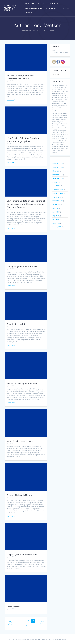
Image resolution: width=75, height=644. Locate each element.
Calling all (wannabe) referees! (22, 267)
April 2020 (56, 219)
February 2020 (57, 227)
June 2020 (56, 212)
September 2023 (58, 175)
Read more (10, 100)
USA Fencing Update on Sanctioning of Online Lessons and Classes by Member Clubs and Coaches (26, 204)
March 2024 (56, 171)
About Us (35, 4)
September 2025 (58, 164)
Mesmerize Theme (60, 639)
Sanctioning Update (16, 324)
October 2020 (57, 197)
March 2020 (56, 223)
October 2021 (57, 182)
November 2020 (58, 193)
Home (27, 4)
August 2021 (56, 186)
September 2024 (58, 167)
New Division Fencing (10, 8)
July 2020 (55, 208)
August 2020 (56, 204)
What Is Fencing (50, 4)
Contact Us (30, 13)
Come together (14, 607)
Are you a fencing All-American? (23, 384)
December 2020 (58, 190)
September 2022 (58, 178)
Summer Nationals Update (20, 495)
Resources (67, 8)
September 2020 (58, 201)
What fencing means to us (20, 441)
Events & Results (53, 8)
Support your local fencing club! (22, 555)
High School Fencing (33, 8)
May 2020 (56, 216)
